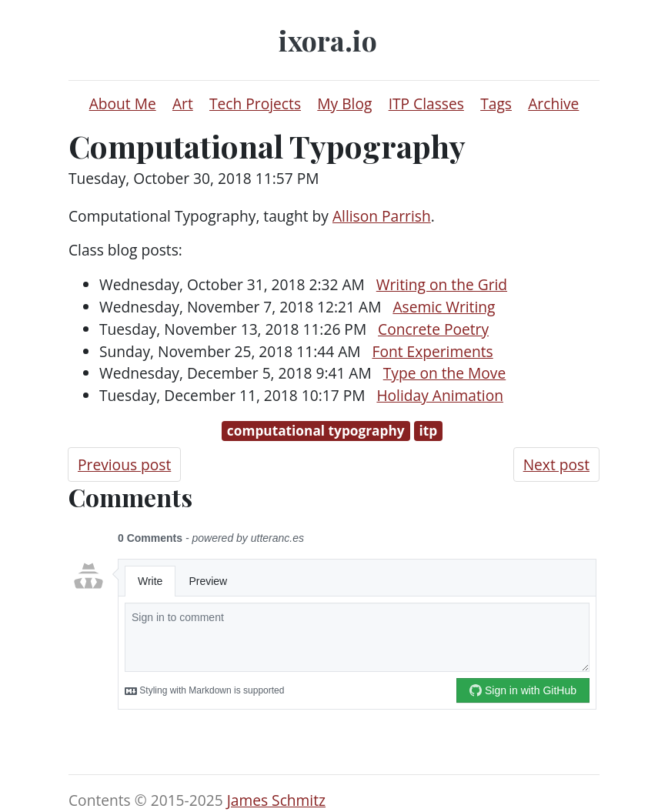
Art (183, 104)
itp (428, 431)
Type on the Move (445, 373)
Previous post (124, 464)
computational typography (316, 431)
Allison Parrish (382, 216)
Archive (553, 104)
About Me (123, 104)
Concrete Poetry (433, 329)
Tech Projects (255, 104)
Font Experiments (432, 351)
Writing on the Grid (442, 284)
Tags (496, 104)
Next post (556, 464)
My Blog (344, 104)
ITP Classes (426, 104)
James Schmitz (276, 800)
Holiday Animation (440, 395)
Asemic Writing (444, 307)
